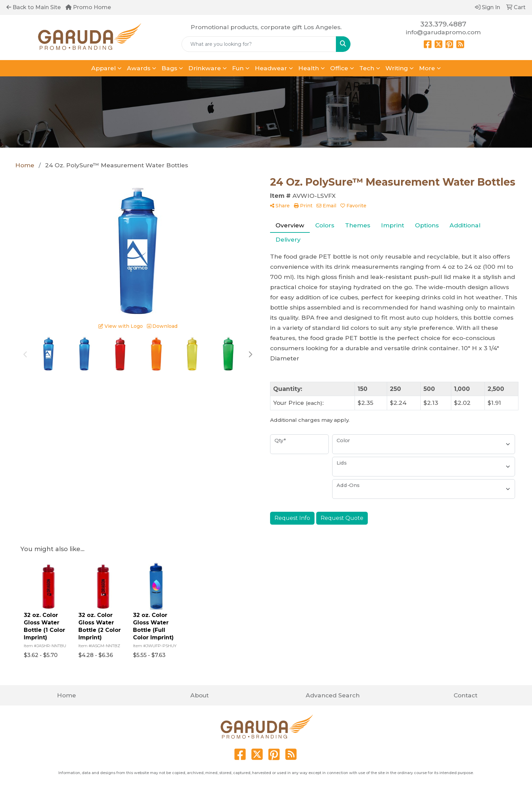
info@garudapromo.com (443, 32)
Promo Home (88, 7)
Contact (465, 695)
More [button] (427, 68)
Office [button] (339, 68)
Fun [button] (238, 68)
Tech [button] (367, 68)
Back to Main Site (34, 7)
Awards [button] (139, 68)
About (199, 695)
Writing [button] (397, 68)
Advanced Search (333, 695)
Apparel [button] (103, 68)
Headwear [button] (271, 68)
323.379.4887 (443, 24)
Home (66, 695)
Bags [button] (169, 68)
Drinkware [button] (205, 68)
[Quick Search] (259, 44)
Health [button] (309, 68)
